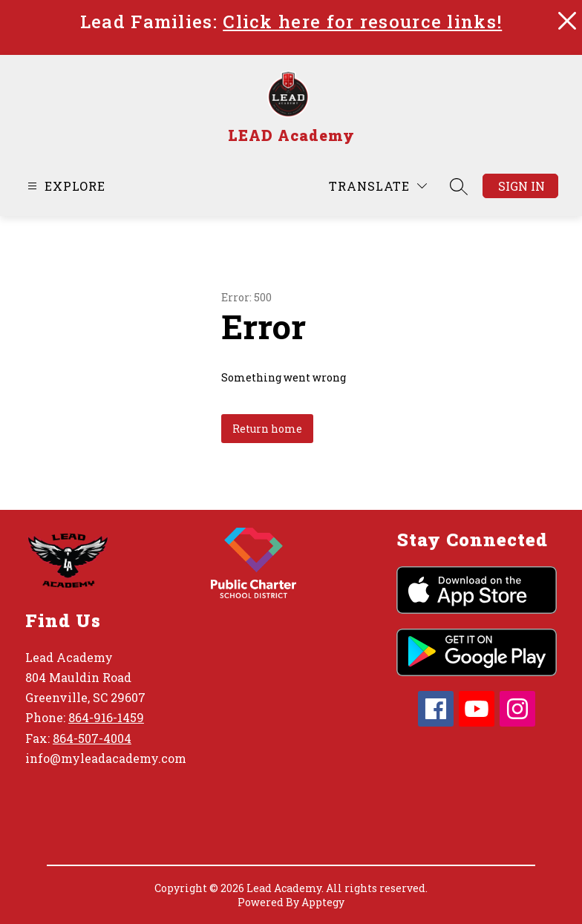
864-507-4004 (92, 738)
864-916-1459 (106, 717)
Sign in (521, 186)
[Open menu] (65, 186)
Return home (267, 429)
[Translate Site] (378, 186)
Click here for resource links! (362, 22)
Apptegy (323, 902)
